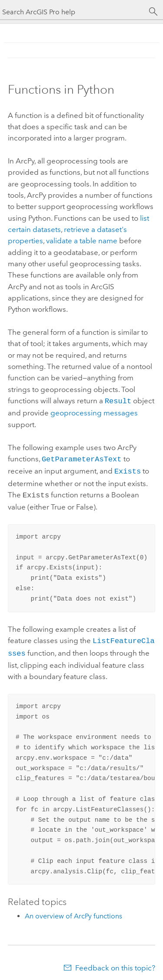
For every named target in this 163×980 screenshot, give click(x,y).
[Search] (153, 12)
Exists (128, 469)
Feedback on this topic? (115, 963)
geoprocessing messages (94, 412)
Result (118, 400)
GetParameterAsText (82, 458)
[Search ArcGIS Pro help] (73, 12)
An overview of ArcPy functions (73, 911)
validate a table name (82, 241)
